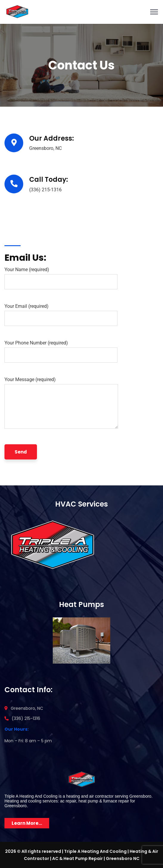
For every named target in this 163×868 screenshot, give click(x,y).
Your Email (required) (61, 315)
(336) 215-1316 (45, 190)
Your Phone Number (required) (61, 351)
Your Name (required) (61, 278)
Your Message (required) (61, 404)
